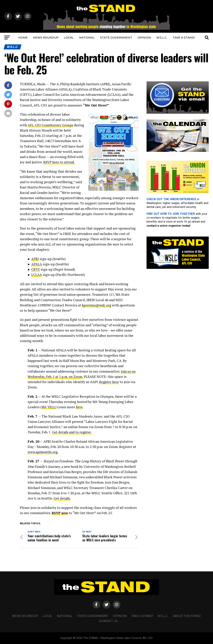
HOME (23, 38)
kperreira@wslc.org (97, 305)
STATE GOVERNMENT (116, 38)
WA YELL (48, 407)
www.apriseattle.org (43, 452)
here (79, 407)
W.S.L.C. (162, 38)
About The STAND (187, 616)
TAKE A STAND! (184, 38)
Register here (109, 382)
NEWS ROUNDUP (46, 38)
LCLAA (37, 275)
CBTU (36, 269)
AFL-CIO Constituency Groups (51, 125)
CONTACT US (108, 621)
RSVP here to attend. (59, 162)
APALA (37, 264)
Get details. (62, 498)
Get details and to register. (73, 432)
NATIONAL (87, 38)
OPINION (144, 38)
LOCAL (69, 38)
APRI (35, 259)
